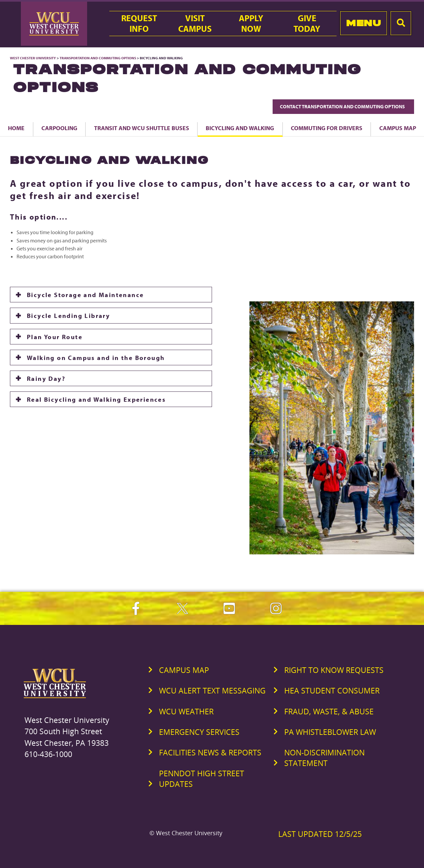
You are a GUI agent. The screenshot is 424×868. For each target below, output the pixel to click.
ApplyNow (251, 24)
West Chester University (33, 58)
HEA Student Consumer (332, 690)
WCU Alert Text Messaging (212, 690)
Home (16, 128)
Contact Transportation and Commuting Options (343, 106)
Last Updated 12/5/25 (320, 834)
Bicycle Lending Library (68, 315)
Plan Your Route (55, 337)
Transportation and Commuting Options (98, 58)
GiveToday (307, 24)
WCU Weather (186, 711)
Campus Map (184, 670)
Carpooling (59, 128)
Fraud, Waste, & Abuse (329, 711)
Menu (364, 23)
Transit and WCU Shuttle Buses (142, 128)
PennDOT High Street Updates (202, 779)
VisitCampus (195, 24)
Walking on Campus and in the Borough (96, 357)
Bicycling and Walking (240, 128)
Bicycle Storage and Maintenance (85, 295)
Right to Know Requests (334, 670)
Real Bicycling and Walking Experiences (96, 399)
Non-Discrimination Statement (324, 758)
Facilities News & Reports (210, 752)
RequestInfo (139, 24)
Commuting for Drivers (327, 128)
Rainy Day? (46, 378)
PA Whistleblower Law (330, 732)
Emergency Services (199, 732)
